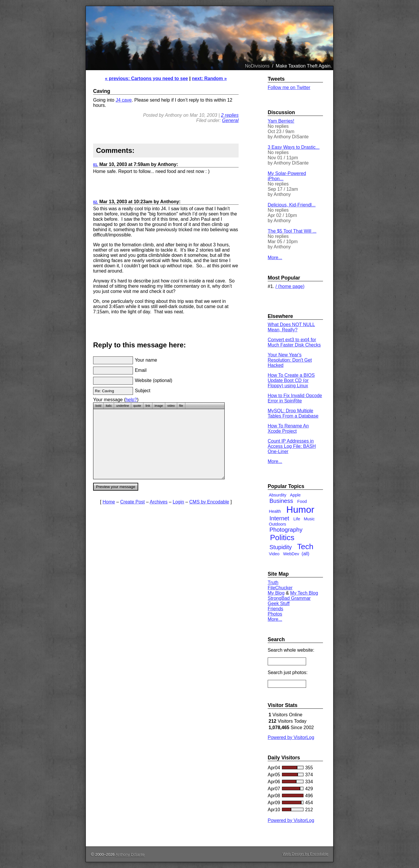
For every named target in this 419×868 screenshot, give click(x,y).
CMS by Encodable (209, 502)
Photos (275, 614)
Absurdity (278, 495)
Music (309, 519)
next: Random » (209, 78)
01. (96, 165)
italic (109, 406)
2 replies (230, 115)
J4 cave (124, 100)
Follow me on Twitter (289, 87)
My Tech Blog (304, 593)
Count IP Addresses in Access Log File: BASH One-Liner (292, 446)
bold (98, 406)
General (230, 120)
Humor (300, 510)
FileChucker (280, 588)
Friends (275, 609)
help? (131, 400)
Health (275, 511)
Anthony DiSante (130, 854)
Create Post (132, 502)
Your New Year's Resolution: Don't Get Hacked (290, 360)
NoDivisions (257, 66)
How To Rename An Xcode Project (288, 428)
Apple (295, 495)
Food (302, 501)
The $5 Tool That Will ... (292, 231)
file (181, 406)
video (171, 406)
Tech (305, 547)
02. (96, 202)
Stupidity (281, 547)
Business (281, 501)
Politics (282, 538)
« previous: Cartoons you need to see (147, 78)
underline (122, 406)
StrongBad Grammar (289, 598)
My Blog (276, 593)
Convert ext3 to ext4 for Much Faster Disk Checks (294, 342)
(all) (305, 554)
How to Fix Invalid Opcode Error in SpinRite (295, 398)
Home (109, 502)
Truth (273, 583)
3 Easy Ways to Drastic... (294, 147)
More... (275, 258)
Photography (286, 530)
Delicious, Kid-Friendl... (292, 205)
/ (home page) (290, 286)
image (159, 406)
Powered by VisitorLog (291, 737)
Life (297, 519)
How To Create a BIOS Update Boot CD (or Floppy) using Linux (291, 380)
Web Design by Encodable (305, 854)
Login (179, 502)
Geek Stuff (279, 603)
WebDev (291, 554)
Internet (279, 518)
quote (137, 406)
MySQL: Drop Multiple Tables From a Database (293, 413)
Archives (158, 502)
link (148, 406)
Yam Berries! (281, 121)
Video (274, 554)
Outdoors (277, 524)
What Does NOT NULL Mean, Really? (291, 327)
